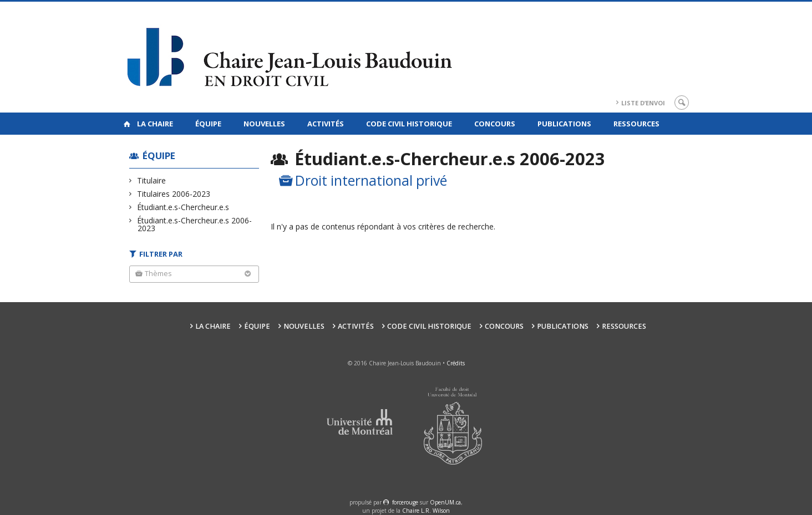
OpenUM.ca (445, 502)
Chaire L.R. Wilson (426, 511)
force (405, 502)
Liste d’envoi (643, 103)
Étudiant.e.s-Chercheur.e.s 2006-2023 (195, 224)
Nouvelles (264, 124)
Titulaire (152, 180)
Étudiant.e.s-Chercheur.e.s (183, 207)
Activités (326, 124)
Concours (495, 124)
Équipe (208, 124)
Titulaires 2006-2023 (174, 194)
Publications (564, 124)
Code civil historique (409, 124)
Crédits (456, 363)
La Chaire (155, 124)
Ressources (636, 124)
